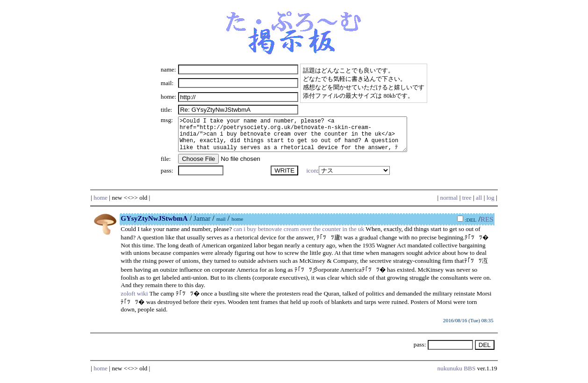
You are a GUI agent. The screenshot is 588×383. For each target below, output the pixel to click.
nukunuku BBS (457, 375)
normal (449, 205)
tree (467, 205)
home (100, 205)
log (491, 205)
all (479, 205)
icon (310, 177)
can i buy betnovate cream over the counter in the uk (299, 236)
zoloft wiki (134, 300)
